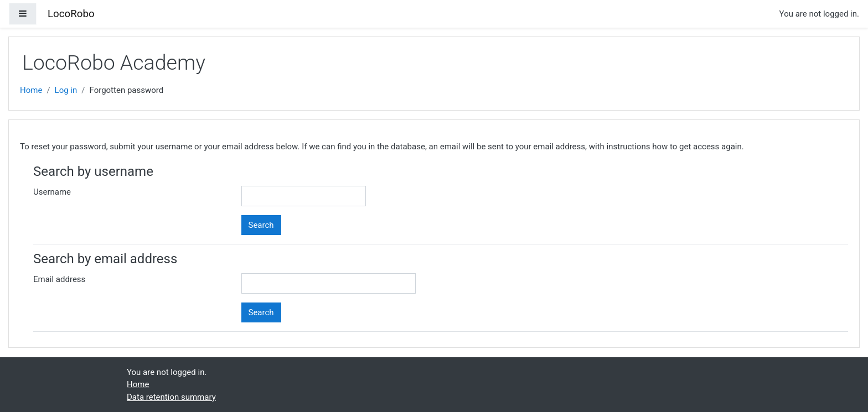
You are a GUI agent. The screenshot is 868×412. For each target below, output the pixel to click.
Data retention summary (171, 397)
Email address (59, 279)
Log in (66, 90)
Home (31, 90)
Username (52, 192)
